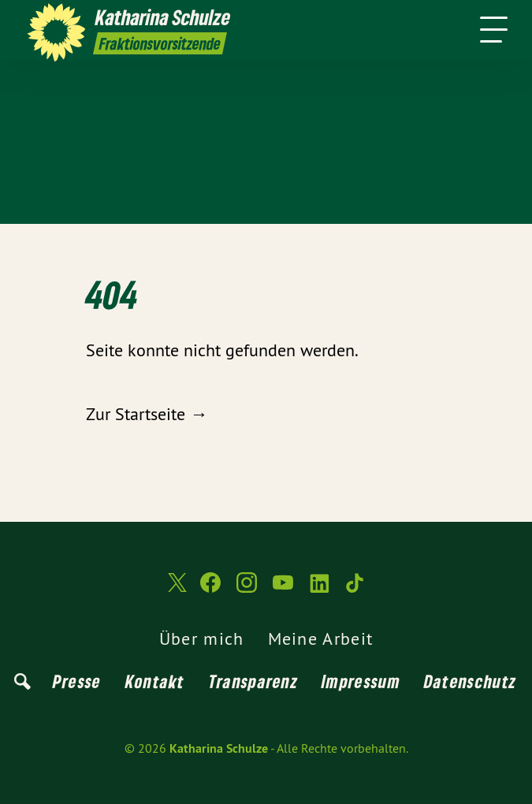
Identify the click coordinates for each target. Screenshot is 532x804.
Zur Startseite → (147, 414)
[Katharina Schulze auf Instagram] (247, 589)
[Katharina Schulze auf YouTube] (283, 589)
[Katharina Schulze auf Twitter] (176, 589)
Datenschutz (470, 681)
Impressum (361, 681)
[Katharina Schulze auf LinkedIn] (319, 589)
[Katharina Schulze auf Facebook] (210, 589)
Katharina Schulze (219, 748)
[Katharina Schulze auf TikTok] (355, 589)
